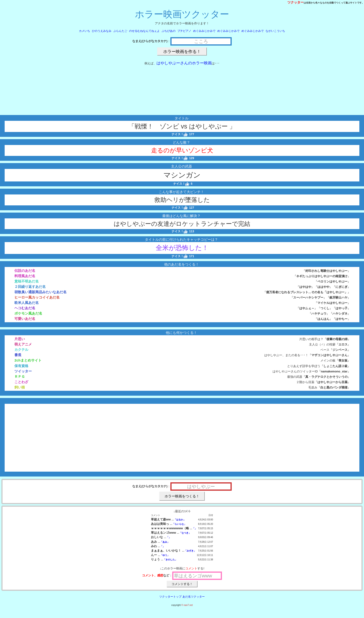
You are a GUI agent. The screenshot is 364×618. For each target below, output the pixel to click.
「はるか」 (180, 520)
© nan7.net (187, 605)
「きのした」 (170, 560)
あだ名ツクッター (194, 597)
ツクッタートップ (170, 597)
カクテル (21, 350)
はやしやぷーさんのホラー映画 (184, 63)
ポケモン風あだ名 (28, 313)
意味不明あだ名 (27, 281)
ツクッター (296, 2)
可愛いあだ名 (25, 319)
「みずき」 (190, 551)
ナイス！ (180, 134)
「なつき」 (185, 533)
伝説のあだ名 (25, 271)
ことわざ (21, 382)
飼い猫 (20, 387)
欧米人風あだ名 (27, 303)
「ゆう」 (165, 555)
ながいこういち (275, 31)
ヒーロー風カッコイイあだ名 (37, 297)
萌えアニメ (23, 344)
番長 (18, 355)
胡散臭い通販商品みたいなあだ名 (41, 292)
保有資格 (21, 366)
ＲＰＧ (20, 376)
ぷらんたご (120, 31)
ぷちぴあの (169, 31)
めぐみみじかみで (204, 31)
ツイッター (23, 371)
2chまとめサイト (28, 360)
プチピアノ (184, 31)
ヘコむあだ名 (25, 308)
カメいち (84, 31)
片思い (20, 339)
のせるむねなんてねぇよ (144, 31)
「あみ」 (165, 542)
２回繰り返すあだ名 (30, 287)
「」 (195, 528)
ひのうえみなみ (102, 31)
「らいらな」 (179, 524)
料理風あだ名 (25, 276)
